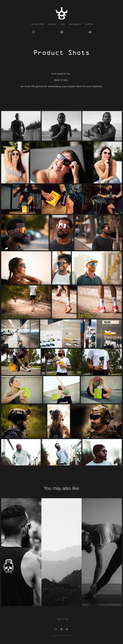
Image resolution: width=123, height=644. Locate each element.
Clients (89, 24)
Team (62, 24)
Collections (38, 24)
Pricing (52, 24)
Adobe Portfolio (66, 636)
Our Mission (75, 24)
